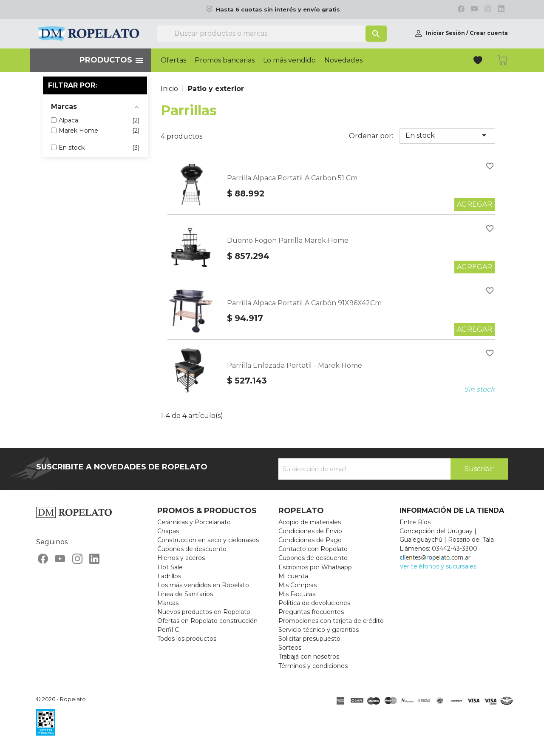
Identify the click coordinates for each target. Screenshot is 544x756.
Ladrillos (169, 576)
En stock (447, 135)
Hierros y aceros (181, 558)
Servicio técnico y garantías (319, 630)
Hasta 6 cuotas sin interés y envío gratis (278, 10)
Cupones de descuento (192, 549)
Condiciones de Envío (310, 531)
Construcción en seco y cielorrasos (208, 540)
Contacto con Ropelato (313, 549)
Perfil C (168, 630)
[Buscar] (272, 34)
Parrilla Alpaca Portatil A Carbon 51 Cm (292, 178)
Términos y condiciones (313, 666)
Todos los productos (187, 639)
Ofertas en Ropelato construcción (207, 621)
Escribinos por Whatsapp (315, 567)
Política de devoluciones (314, 603)
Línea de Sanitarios (185, 594)
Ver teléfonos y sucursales (438, 566)
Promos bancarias (225, 60)
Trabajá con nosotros (309, 657)
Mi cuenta (293, 576)
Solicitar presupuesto (309, 639)
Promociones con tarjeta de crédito (331, 621)
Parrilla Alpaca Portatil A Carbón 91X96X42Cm (304, 303)
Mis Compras (297, 585)
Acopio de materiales (310, 522)
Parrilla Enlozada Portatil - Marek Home (295, 365)
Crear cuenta (489, 33)
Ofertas (173, 60)
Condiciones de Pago (310, 540)
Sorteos (290, 648)
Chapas (168, 531)
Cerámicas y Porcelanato (194, 522)
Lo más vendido (289, 60)
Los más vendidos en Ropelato (203, 585)
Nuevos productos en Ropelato (204, 612)
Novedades (343, 60)
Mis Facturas (297, 594)
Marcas (168, 603)
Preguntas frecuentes (311, 612)
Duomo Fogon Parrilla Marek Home (288, 240)
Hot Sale (170, 567)
